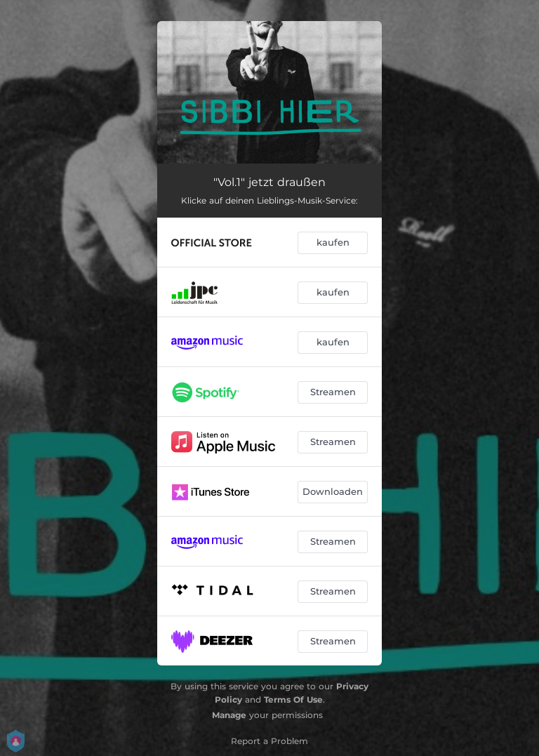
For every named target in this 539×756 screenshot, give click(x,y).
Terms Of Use (293, 699)
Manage (229, 715)
